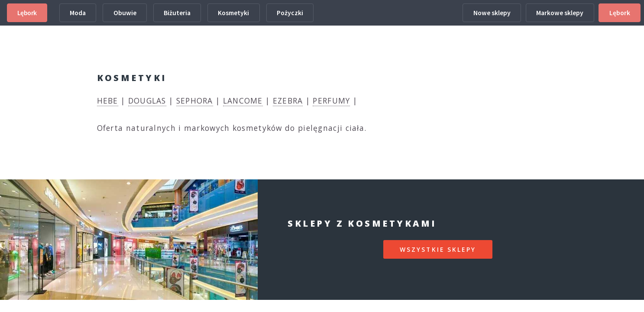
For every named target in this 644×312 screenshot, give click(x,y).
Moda (78, 13)
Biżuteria (177, 13)
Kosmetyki (233, 13)
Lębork (27, 13)
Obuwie (125, 13)
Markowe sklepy (560, 13)
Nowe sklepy (492, 13)
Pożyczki (290, 13)
